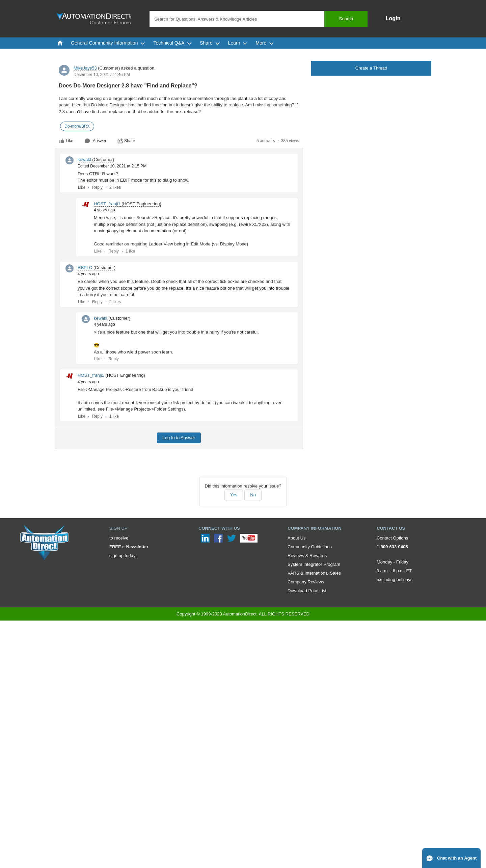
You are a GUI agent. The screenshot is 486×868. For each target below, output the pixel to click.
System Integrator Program (314, 564)
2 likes (115, 187)
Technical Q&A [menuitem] (172, 43)
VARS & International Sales (314, 573)
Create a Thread (371, 68)
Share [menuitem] (210, 43)
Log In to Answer (179, 438)
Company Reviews (306, 582)
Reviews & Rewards (307, 556)
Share (126, 141)
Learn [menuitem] (238, 43)
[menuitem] (60, 43)
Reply (97, 187)
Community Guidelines (310, 547)
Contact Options (392, 538)
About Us (296, 538)
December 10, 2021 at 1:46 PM (102, 75)
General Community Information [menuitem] (108, 43)
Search (346, 19)
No (253, 495)
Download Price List (307, 591)
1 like (130, 251)
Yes (234, 495)
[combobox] (259, 19)
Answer (96, 141)
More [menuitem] (265, 43)
